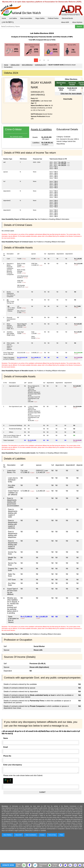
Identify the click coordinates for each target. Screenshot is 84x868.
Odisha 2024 (15, 65)
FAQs (61, 835)
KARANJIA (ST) (41, 65)
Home (4, 18)
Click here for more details (71, 94)
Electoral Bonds (67, 18)
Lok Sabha (13, 18)
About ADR (65, 22)
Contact (42, 835)
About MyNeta (77, 22)
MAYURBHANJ (27, 65)
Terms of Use (52, 835)
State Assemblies (26, 18)
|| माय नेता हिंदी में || (8, 22)
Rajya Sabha (40, 18)
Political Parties (53, 18)
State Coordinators (31, 835)
